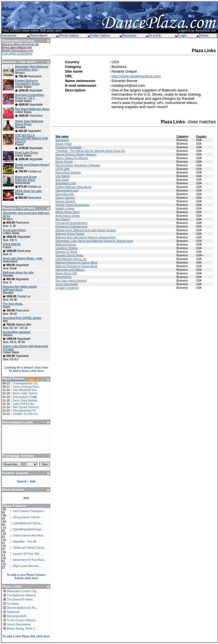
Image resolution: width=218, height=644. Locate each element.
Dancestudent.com (67, 191)
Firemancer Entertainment (71, 223)
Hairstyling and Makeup (70, 270)
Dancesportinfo (17, 616)
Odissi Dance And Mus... (29, 535)
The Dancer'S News (20, 599)
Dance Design (64, 162)
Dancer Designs (65, 198)
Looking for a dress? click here (26, 367)
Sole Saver (62, 180)
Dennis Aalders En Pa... (22, 608)
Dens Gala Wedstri (25, 400)
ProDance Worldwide (68, 147)
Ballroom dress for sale (18, 273)
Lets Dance (62, 176)
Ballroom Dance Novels (70, 234)
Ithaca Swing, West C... (22, 628)
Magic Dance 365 (66, 273)
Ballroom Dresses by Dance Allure (76, 263)
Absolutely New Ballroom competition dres (32, 68)
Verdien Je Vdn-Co (25, 414)
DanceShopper (65, 194)
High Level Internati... (27, 566)
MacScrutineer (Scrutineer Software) (78, 165)
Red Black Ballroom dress (32, 109)
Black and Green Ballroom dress (26, 178)
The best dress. (13, 304)
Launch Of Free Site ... (28, 554)
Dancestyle (62, 140)
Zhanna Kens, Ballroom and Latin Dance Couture (86, 230)
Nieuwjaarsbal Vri (24, 410)
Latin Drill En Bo (23, 404)
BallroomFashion (66, 245)
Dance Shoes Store (67, 212)
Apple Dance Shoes (68, 216)
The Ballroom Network (21, 595)
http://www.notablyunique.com (136, 76)
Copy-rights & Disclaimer (17, 54)
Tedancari (13, 612)
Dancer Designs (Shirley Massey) (76, 154)
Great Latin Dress (26, 153)
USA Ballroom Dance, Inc (71, 259)
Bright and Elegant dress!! (32, 165)
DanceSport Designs (68, 172)
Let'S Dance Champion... (29, 511)
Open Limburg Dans (26, 387)
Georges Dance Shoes (69, 255)
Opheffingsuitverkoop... (28, 529)
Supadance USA (66, 183)
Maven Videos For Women (72, 158)
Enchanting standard (16, 332)
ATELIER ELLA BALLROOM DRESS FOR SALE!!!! (31, 138)
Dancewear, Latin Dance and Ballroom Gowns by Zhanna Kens (94, 241)
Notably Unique (65, 209)
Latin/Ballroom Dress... (28, 523)
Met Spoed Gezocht (26, 407)
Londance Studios (66, 248)
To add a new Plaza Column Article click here (26, 576)
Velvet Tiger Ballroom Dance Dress (29, 123)
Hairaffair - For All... (26, 541)
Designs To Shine (66, 252)
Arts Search (63, 219)
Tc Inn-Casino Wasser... (22, 620)
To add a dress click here (26, 371)
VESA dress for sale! (29, 191)
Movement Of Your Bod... (30, 560)
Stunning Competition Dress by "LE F (29, 96)
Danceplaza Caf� (25, 397)
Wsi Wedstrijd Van (25, 390)
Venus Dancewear (19, 624)
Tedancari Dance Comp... (30, 548)
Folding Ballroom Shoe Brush (73, 187)
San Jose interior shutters (71, 281)
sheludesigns (63, 277)
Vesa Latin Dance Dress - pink (22, 258)
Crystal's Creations (67, 288)
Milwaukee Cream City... (23, 591)
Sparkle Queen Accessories (72, 205)
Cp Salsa (13, 604)
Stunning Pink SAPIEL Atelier (22, 318)
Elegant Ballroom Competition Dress (27, 82)
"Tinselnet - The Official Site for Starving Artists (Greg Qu (90, 151)
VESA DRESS (12, 244)
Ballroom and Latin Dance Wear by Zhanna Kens (85, 237)
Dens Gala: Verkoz (25, 393)
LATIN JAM (62, 169)
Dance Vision (64, 144)
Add (26, 498)
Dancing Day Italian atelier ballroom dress (20, 288)
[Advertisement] (26, 437)
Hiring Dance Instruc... (28, 517)
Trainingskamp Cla (25, 383)
